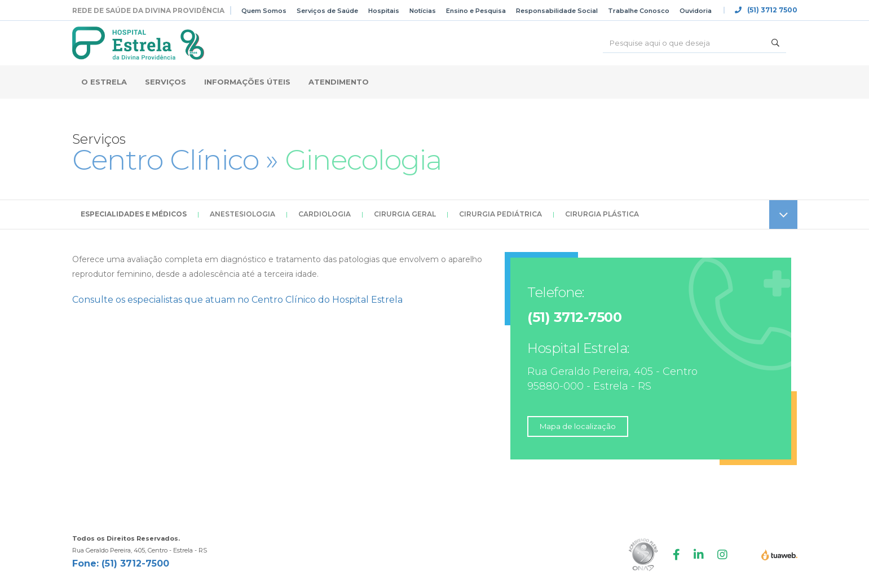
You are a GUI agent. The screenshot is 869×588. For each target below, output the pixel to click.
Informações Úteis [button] (247, 82)
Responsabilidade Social (557, 11)
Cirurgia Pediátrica (500, 214)
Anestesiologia (242, 214)
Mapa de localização (578, 426)
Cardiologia (325, 214)
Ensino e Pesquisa (476, 11)
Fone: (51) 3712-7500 (121, 563)
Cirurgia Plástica (602, 214)
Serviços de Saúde (327, 11)
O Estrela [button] (104, 82)
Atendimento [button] (339, 82)
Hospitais (384, 11)
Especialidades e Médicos (134, 214)
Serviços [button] (166, 82)
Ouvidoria (696, 11)
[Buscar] (684, 43)
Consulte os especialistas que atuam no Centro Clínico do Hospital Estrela (237, 300)
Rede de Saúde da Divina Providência (148, 10)
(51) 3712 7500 (766, 10)
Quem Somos (264, 11)
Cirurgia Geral (405, 214)
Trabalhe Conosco (639, 11)
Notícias (423, 11)
